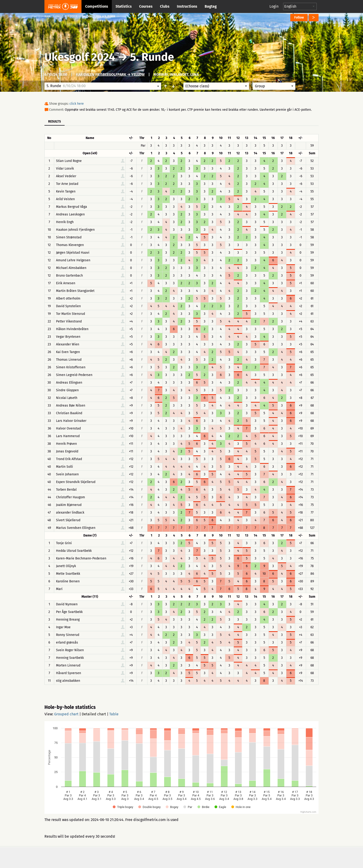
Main (47, 16)
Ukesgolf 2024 (80, 57)
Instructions (187, 6)
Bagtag (211, 6)
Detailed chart (94, 714)
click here (77, 104)
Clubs (165, 6)
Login (274, 6)
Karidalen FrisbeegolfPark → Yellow (110, 74)
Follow (299, 17)
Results (55, 122)
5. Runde (152, 57)
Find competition (67, 16)
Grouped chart (66, 714)
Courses (146, 6)
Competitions (97, 6)
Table (114, 714)
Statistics (124, 6)
